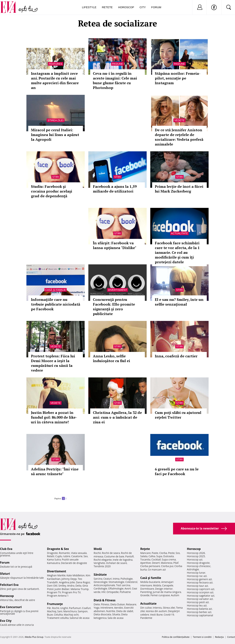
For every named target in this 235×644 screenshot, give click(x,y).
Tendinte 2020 (102, 566)
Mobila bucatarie (150, 582)
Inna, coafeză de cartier (176, 356)
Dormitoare (147, 589)
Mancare (145, 553)
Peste (171, 553)
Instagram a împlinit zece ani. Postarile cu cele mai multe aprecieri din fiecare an (55, 80)
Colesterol (131, 582)
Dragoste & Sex (58, 549)
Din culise (146, 608)
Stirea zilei (55, 120)
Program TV (54, 592)
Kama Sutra (54, 559)
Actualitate (180, 233)
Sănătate (100, 575)
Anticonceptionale (104, 585)
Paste (155, 553)
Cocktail (156, 559)
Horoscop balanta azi (199, 609)
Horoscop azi (195, 559)
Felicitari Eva (9, 585)
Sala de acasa (115, 618)
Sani (60, 611)
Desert (156, 563)
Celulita (58, 615)
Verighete (99, 563)
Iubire (67, 556)
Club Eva (6, 549)
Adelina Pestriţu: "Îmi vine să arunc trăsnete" (55, 471)
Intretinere (107, 608)
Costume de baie (114, 556)
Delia (78, 586)
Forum (156, 7)
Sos (178, 553)
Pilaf (176, 563)
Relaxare (131, 604)
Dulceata (168, 556)
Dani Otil (52, 586)
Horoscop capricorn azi (201, 589)
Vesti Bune (156, 615)
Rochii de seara (111, 553)
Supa (159, 556)
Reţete (145, 549)
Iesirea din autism (156, 611)
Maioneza (167, 563)
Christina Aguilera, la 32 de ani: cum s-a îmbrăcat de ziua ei (117, 417)
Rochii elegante (103, 560)
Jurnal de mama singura (167, 592)
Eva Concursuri (11, 607)
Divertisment (117, 290)
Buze (50, 615)
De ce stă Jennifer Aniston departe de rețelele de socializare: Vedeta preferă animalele (179, 137)
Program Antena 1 (58, 596)
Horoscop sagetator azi (201, 596)
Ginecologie (101, 582)
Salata (144, 556)
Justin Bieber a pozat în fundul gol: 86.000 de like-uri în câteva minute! (54, 417)
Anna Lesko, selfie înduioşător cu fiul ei (111, 358)
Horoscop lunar (196, 573)
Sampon (83, 611)
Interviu (157, 608)
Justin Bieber (62, 589)
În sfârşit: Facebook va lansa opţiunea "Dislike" (115, 245)
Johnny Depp (69, 579)
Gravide (145, 595)
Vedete (179, 120)
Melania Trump (80, 589)
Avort (128, 588)
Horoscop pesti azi (198, 602)
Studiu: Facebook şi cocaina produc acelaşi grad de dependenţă (52, 191)
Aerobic (119, 608)
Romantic (64, 553)
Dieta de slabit (125, 611)
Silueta (116, 614)
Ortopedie (113, 592)
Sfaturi (5, 574)
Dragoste (52, 553)
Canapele (168, 585)
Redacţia (219, 637)
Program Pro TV (71, 592)
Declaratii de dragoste (74, 563)
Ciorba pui (167, 566)
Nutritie (111, 611)
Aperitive (146, 563)
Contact (231, 637)
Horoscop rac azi (197, 576)
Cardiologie (100, 588)
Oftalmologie (116, 588)
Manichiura (70, 611)
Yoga (97, 608)
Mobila (157, 585)
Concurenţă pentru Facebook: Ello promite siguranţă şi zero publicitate (114, 307)
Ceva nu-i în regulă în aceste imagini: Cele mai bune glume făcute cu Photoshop (115, 80)
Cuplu (59, 556)
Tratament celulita (58, 618)
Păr (49, 608)
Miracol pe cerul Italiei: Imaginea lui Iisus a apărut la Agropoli (55, 135)
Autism (175, 595)
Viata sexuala (79, 553)
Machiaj (52, 611)
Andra (71, 586)
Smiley (62, 586)
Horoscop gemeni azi (199, 579)
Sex (86, 556)
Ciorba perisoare (150, 566)
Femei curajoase (160, 595)
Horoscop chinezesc (199, 566)
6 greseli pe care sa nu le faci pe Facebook (177, 471)
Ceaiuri (108, 579)
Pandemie (146, 618)
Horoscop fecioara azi (200, 582)
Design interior (164, 589)
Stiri (56, 177)
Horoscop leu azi (197, 605)
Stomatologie (116, 582)
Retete (107, 7)
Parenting (146, 592)
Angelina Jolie (67, 582)
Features (56, 64)
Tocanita (145, 559)
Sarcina (98, 579)
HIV (104, 592)
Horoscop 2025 (196, 556)
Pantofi (130, 556)
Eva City (6, 621)
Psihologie (127, 579)
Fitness (105, 604)
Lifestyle (89, 7)
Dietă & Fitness (105, 600)
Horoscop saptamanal (200, 615)
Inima (116, 579)
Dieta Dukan (117, 604)
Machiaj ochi (71, 615)
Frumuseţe (55, 604)
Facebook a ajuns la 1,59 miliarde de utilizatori (115, 189)
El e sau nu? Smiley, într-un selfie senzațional (179, 302)
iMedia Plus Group (34, 637)
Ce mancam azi (157, 570)
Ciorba (163, 553)
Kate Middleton (76, 575)
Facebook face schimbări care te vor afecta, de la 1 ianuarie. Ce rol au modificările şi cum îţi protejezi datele (177, 252)
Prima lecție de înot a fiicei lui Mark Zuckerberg (179, 189)
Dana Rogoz (83, 582)
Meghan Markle (56, 575)
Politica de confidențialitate (176, 637)
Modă (98, 549)
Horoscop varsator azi (200, 599)
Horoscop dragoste (198, 563)
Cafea (152, 556)
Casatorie (77, 556)
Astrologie (193, 569)
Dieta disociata (102, 614)
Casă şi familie (56, 290)
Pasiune (117, 64)
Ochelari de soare (116, 563)
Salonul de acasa (80, 618)
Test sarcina (123, 585)
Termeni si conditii (202, 637)
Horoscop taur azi (197, 586)
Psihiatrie (125, 592)
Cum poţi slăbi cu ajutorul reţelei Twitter (178, 415)
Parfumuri (75, 608)
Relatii (51, 556)
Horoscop (126, 7)
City (143, 7)
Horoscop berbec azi (199, 612)
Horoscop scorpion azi (200, 592)
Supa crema (169, 559)
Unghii (64, 608)
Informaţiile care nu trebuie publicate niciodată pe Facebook (56, 304)
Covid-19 (169, 615)
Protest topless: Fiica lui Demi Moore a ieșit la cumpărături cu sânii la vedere (53, 363)
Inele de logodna (123, 560)
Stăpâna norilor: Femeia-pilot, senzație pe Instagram (178, 78)
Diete (97, 604)
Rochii (56, 608)
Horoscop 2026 (196, 553)
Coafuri (86, 608)
